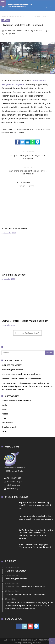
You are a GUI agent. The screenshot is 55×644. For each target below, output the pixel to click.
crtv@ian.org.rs (12, 485)
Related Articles (26, 182)
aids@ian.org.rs (12, 488)
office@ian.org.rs (13, 482)
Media (4, 405)
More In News (26, 186)
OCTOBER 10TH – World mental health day (25, 321)
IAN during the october (14, 275)
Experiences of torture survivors (16, 401)
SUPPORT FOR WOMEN (14, 228)
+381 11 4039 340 (12, 478)
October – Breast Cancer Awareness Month (21, 379)
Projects (5, 418)
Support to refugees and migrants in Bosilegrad (28, 155)
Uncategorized (9, 427)
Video (4, 431)
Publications (7, 423)
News (12, 16)
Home (4, 16)
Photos (5, 414)
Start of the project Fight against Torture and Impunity (28, 170)
